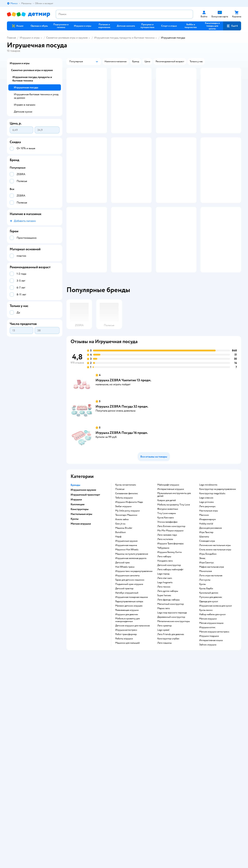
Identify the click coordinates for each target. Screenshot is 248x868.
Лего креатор (164, 665)
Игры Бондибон (208, 593)
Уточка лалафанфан (167, 561)
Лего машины (164, 682)
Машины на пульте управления (132, 593)
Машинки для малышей (127, 682)
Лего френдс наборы (168, 639)
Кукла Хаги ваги (166, 557)
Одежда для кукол (209, 640)
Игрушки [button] (76, 538)
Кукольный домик (209, 632)
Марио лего (164, 647)
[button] (232, 26)
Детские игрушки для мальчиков (132, 665)
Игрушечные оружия (126, 580)
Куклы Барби (206, 627)
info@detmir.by (48, 790)
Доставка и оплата (75, 711)
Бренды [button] (75, 524)
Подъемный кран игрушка (129, 623)
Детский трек (123, 601)
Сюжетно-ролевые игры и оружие (67, 38)
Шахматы (204, 576)
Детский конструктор (169, 604)
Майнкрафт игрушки (168, 524)
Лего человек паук (167, 574)
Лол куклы (205, 619)
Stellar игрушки (123, 545)
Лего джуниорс (207, 545)
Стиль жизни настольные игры (215, 589)
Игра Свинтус (207, 601)
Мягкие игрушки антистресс (214, 671)
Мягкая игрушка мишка (211, 662)
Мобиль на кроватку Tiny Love (174, 544)
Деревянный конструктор (171, 656)
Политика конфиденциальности (83, 723)
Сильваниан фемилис (127, 532)
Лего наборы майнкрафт (170, 608)
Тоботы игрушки (124, 537)
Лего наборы (164, 595)
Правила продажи (75, 719)
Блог (185, 719)
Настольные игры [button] (81, 553)
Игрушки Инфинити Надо (129, 541)
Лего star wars (165, 617)
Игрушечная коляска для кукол (215, 645)
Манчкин (204, 554)
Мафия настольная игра (211, 606)
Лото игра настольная (211, 614)
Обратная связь (74, 732)
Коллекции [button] (78, 543)
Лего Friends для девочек (171, 673)
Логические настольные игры (215, 584)
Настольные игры (209, 550)
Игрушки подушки (209, 675)
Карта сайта (72, 736)
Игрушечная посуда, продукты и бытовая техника (124, 38)
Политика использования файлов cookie (87, 728)
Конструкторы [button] (80, 548)
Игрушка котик (207, 666)
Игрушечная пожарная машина (131, 636)
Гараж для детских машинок (130, 619)
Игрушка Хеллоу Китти (170, 591)
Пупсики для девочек (211, 636)
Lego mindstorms (208, 524)
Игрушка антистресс (126, 669)
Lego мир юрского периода (172, 652)
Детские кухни (23, 112)
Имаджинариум (208, 558)
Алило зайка (122, 558)
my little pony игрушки (127, 550)
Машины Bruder (124, 567)
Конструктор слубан (168, 678)
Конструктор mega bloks (212, 532)
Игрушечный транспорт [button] (85, 534)
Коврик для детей (167, 539)
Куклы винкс (206, 649)
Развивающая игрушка (127, 649)
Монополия (206, 610)
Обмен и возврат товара (78, 715)
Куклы (202, 623)
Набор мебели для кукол (212, 653)
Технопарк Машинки (126, 554)
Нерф (118, 576)
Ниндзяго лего (165, 600)
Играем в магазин (25, 105)
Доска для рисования (210, 567)
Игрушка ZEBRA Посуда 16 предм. (122, 472)
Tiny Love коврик (167, 552)
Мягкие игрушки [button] (81, 563)
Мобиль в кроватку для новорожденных (127, 659)
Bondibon (121, 571)
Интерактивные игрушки (171, 528)
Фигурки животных (168, 548)
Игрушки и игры (30, 38)
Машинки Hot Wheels (127, 589)
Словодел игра (207, 580)
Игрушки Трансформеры (170, 582)
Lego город (163, 613)
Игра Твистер (206, 571)
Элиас (202, 597)
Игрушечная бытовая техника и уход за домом (36, 96)
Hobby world (206, 563)
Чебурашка (163, 587)
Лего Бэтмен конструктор (171, 565)
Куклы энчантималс (126, 524)
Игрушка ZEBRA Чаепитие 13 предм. (123, 419)
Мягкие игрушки (208, 658)
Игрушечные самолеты (127, 614)
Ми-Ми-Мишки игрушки (170, 570)
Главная (11, 38)
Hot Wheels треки (125, 606)
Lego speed (163, 669)
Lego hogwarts (165, 621)
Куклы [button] (75, 558)
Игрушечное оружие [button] (83, 529)
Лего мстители (165, 578)
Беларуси (28, 776)
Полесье (120, 528)
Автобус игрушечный (127, 632)
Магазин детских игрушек (129, 645)
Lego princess (206, 541)
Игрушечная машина (126, 584)
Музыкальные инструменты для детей (174, 534)
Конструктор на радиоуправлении (218, 528)
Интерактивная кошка (211, 679)
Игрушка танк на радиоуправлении (134, 610)
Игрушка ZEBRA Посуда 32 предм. (122, 445)
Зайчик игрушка (208, 684)
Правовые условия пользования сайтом (61, 772)
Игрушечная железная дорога (131, 597)
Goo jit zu (120, 563)
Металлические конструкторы (174, 660)
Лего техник (164, 626)
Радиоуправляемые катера (129, 640)
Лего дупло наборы (168, 630)
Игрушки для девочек (127, 653)
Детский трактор (124, 627)
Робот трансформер (126, 673)
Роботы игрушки (124, 678)
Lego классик (206, 537)
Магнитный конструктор (171, 643)
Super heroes (164, 634)
